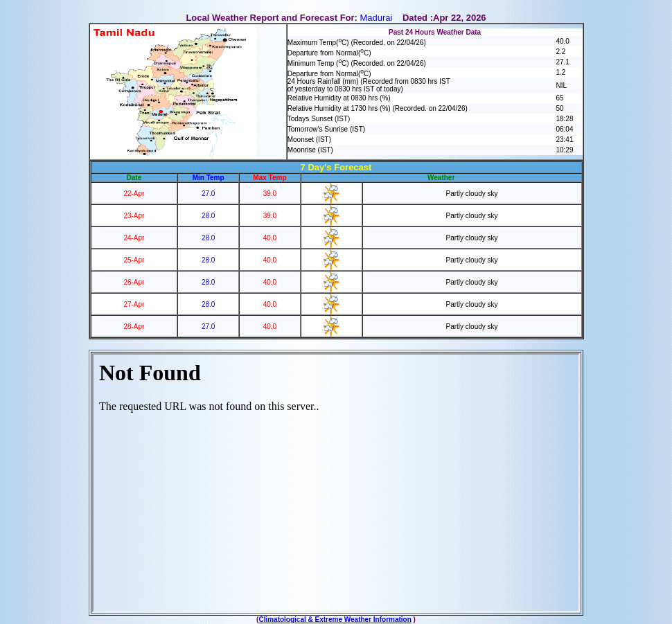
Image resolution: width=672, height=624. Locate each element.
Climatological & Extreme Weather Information (335, 619)
